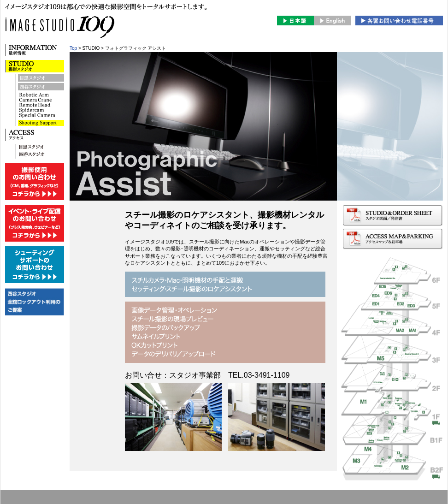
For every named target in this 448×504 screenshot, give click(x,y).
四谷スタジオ (41, 87)
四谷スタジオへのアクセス (41, 155)
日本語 (295, 21)
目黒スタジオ (41, 79)
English (332, 21)
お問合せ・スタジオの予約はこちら (399, 21)
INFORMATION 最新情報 (35, 50)
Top (73, 48)
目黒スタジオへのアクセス (41, 148)
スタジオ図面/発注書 (393, 216)
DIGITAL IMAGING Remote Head (41, 123)
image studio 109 (106, 33)
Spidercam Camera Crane (41, 106)
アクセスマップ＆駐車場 (393, 239)
